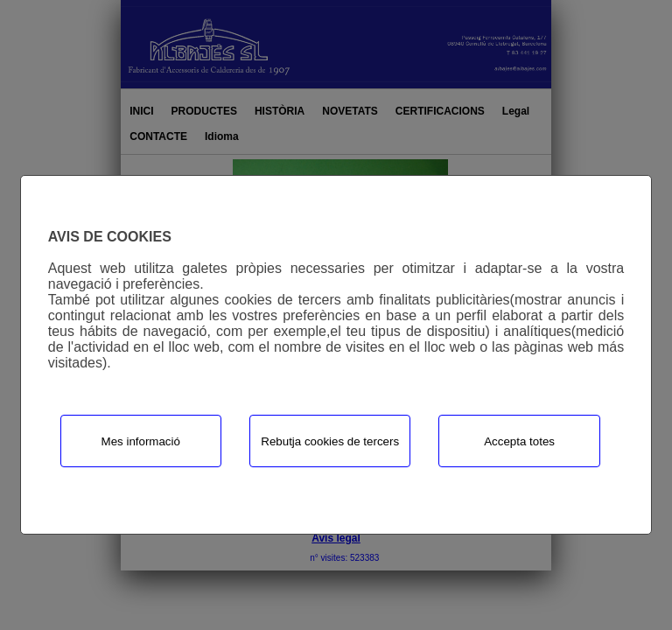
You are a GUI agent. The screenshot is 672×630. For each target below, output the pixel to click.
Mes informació (141, 441)
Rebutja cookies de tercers (330, 441)
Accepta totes (519, 441)
